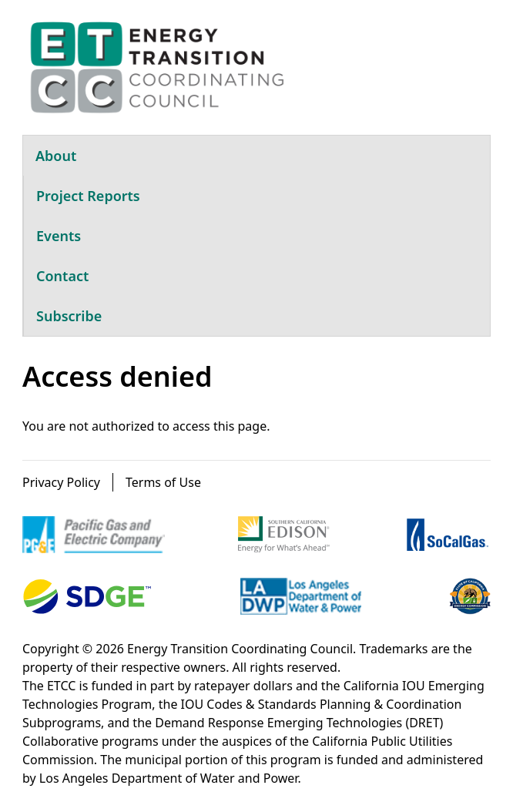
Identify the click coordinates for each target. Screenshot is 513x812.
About (56, 156)
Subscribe (69, 316)
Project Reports (88, 196)
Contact (62, 276)
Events (59, 236)
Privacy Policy (61, 482)
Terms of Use (163, 482)
